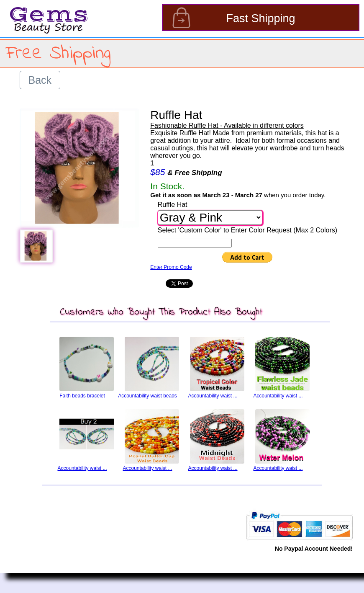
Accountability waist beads (147, 396)
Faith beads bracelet (82, 396)
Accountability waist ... (213, 396)
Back (40, 80)
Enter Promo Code (171, 267)
